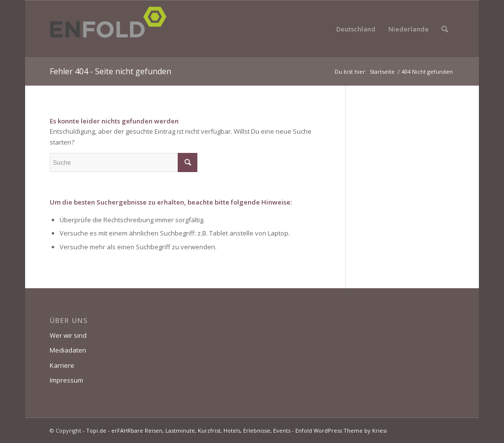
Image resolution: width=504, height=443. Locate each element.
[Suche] (445, 29)
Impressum (66, 380)
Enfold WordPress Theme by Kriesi (341, 430)
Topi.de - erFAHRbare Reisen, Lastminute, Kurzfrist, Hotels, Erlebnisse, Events (188, 430)
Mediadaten (68, 350)
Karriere (62, 365)
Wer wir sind (68, 335)
